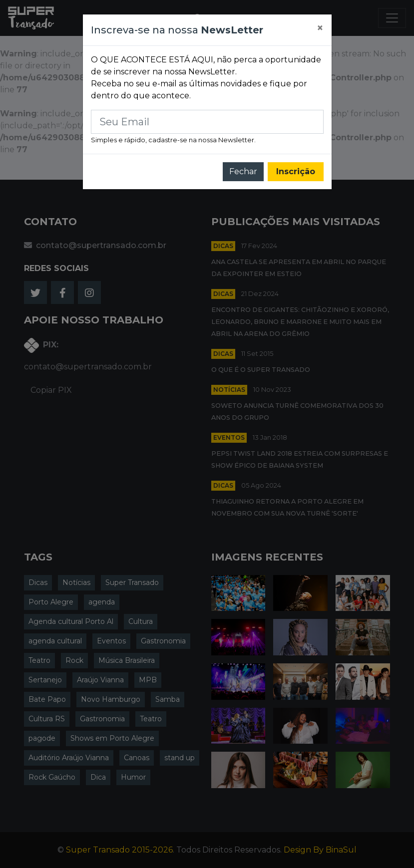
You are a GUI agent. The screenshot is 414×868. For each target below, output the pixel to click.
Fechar (243, 171)
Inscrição (296, 171)
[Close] (320, 28)
